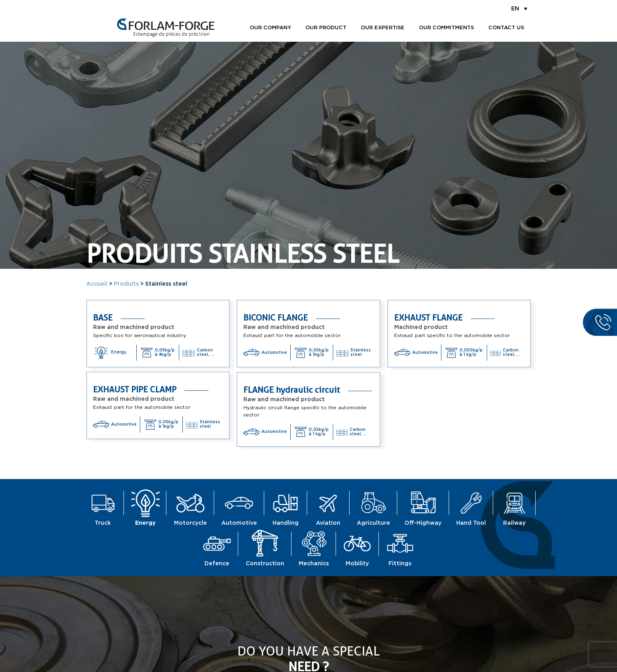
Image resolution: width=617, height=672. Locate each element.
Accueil (97, 284)
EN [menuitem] (515, 9)
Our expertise (383, 28)
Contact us (506, 28)
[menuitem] (519, 8)
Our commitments (446, 28)
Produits (126, 284)
